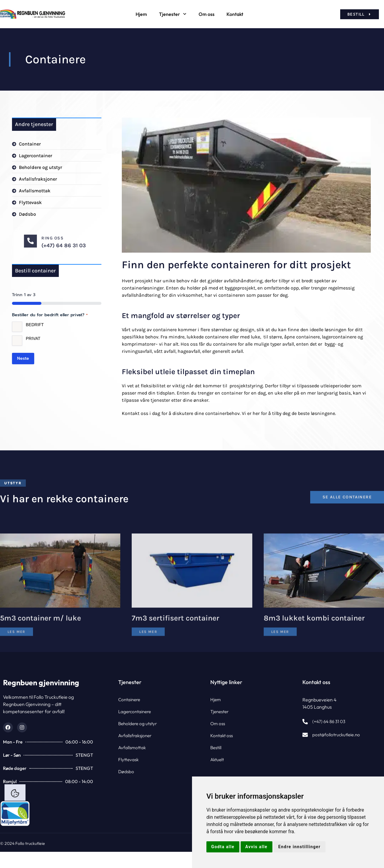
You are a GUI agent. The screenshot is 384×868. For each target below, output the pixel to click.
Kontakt (235, 14)
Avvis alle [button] (256, 847)
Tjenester (173, 14)
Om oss (207, 14)
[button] (13, 483)
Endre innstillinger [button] (300, 847)
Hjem (141, 14)
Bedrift (35, 325)
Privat (33, 339)
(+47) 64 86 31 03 (117, 245)
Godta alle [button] (223, 847)
